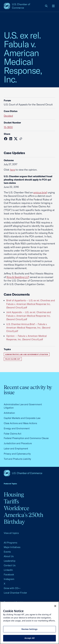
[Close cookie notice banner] (55, 606)
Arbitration (9, 413)
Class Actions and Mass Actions (20, 423)
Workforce (16, 508)
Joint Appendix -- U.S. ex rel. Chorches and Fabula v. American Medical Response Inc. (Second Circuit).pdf (29, 316)
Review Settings (30, 629)
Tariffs (11, 501)
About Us (9, 556)
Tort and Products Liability (17, 459)
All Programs (10, 543)
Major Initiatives (12, 547)
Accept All (30, 638)
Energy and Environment (17, 428)
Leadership (10, 561)
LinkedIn (8, 570)
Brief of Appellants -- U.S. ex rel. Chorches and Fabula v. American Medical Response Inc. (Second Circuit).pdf (31, 304)
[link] (46, 6)
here (12, 170)
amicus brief (40, 192)
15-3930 (8, 127)
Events (7, 552)
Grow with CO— (12, 588)
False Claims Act (13, 359)
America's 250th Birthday (24, 518)
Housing (14, 494)
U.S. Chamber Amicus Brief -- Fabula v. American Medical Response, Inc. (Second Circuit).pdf (28, 328)
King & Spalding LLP (18, 277)
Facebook (9, 574)
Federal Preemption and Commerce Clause (26, 438)
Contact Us (10, 565)
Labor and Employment (16, 449)
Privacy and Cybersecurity (17, 454)
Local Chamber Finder (15, 593)
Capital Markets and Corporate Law (22, 418)
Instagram (9, 579)
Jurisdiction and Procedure (18, 443)
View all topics (11, 533)
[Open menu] (53, 6)
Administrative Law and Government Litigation (27, 354)
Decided (8, 116)
